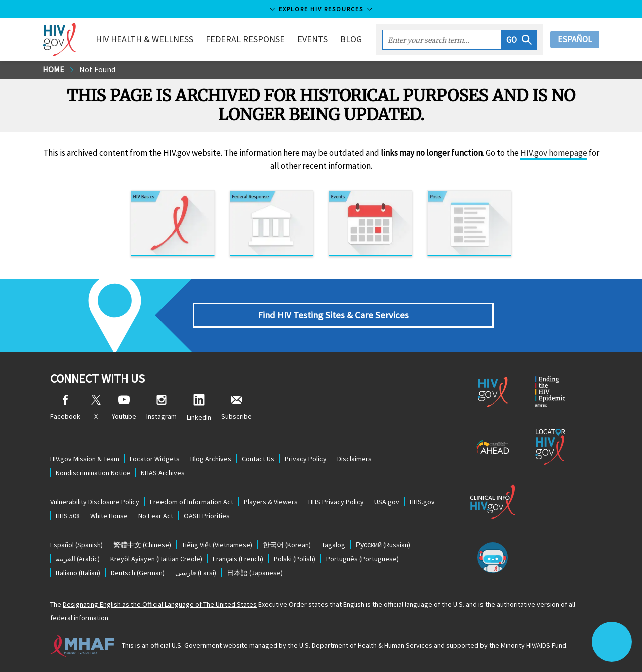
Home (53, 69)
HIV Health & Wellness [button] (144, 39)
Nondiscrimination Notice (93, 473)
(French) (238, 559)
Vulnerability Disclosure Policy (95, 502)
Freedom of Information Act (192, 502)
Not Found (97, 69)
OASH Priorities (207, 516)
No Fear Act (156, 516)
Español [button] (575, 39)
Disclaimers (354, 459)
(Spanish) (76, 545)
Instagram (162, 408)
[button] (519, 40)
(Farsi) (196, 573)
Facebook (65, 408)
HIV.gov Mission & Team (85, 459)
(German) (138, 573)
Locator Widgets (155, 459)
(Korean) (287, 545)
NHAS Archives (163, 473)
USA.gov (387, 502)
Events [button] (312, 39)
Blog (351, 39)
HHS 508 (68, 516)
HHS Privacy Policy (336, 502)
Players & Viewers (271, 502)
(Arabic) (78, 559)
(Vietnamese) (217, 545)
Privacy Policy (306, 459)
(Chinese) (142, 545)
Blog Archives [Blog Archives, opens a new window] (211, 459)
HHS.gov (422, 502)
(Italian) (78, 573)
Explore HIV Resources (321, 9)
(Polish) (295, 559)
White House (109, 516)
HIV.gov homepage (554, 153)
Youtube (124, 408)
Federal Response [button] (245, 39)
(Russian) (383, 545)
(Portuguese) (362, 559)
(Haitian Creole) (156, 559)
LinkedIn (199, 408)
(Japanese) (255, 573)
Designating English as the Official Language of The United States (160, 604)
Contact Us (258, 459)
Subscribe (236, 408)
